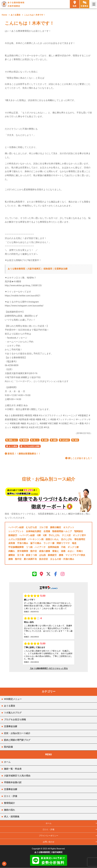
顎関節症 (79, 531)
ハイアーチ (40, 547)
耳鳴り (80, 551)
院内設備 (8, 747)
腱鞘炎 (12, 555)
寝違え (56, 551)
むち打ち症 (31, 527)
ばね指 (42, 555)
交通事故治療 (11, 726)
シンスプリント (16, 531)
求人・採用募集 (12, 817)
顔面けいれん (52, 539)
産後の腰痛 (45, 551)
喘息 (74, 543)
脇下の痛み (36, 543)
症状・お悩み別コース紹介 (17, 733)
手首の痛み (23, 543)
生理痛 (47, 531)
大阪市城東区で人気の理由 (17, 776)
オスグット (69, 527)
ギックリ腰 (73, 547)
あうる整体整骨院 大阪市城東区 (16, 4)
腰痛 (46, 440)
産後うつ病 (31, 555)
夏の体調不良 (30, 559)
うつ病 (29, 547)
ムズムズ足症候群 (17, 539)
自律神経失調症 (34, 531)
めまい (71, 551)
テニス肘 (66, 535)
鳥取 (76, 440)
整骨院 (25, 440)
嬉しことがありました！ (79, 458)
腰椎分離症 (56, 527)
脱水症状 (43, 559)
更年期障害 (23, 551)
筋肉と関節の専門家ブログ (17, 740)
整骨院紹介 (9, 803)
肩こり (36, 440)
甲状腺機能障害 (16, 547)
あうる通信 (16, 15)
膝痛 (55, 440)
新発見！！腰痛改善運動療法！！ (23, 454)
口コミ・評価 (11, 796)
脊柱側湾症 (80, 539)
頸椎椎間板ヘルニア (62, 531)
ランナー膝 (49, 543)
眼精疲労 (13, 535)
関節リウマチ (63, 543)
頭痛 (63, 551)
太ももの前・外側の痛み (62, 559)
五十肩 (20, 555)
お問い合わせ (49, 842)
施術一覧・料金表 (13, 769)
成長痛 (12, 543)
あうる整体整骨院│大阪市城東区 (48, 852)
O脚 (39, 535)
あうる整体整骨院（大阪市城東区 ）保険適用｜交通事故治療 (38, 269)
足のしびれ (67, 539)
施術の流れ (9, 810)
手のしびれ (54, 535)
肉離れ (12, 551)
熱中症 (34, 551)
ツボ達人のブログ (13, 713)
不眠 (63, 547)
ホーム (7, 762)
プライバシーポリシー (49, 836)
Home (4, 15)
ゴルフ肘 (43, 527)
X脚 (45, 535)
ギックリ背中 (79, 535)
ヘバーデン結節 (16, 527)
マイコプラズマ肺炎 (75, 555)
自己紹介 (66, 440)
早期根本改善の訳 (13, 782)
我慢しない (13, 440)
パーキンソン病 (36, 539)
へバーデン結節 (27, 535)
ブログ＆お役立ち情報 (31, 446)
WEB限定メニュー (13, 699)
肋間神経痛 (53, 547)
